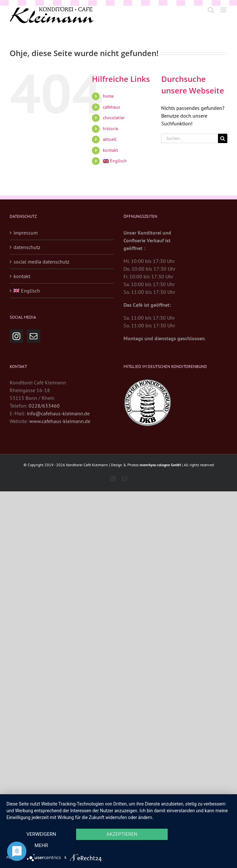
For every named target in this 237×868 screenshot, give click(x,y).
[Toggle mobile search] (211, 10)
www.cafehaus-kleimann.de (60, 421)
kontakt (110, 150)
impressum (26, 233)
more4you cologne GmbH (160, 465)
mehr (197, 846)
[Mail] (34, 336)
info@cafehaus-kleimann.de (58, 413)
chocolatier (114, 118)
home (108, 96)
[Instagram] (16, 336)
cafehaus (111, 107)
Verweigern (40, 846)
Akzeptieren (118, 846)
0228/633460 (44, 406)
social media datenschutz (41, 262)
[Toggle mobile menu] (224, 10)
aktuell (110, 139)
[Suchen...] (190, 138)
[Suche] (223, 138)
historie (110, 129)
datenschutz (27, 247)
